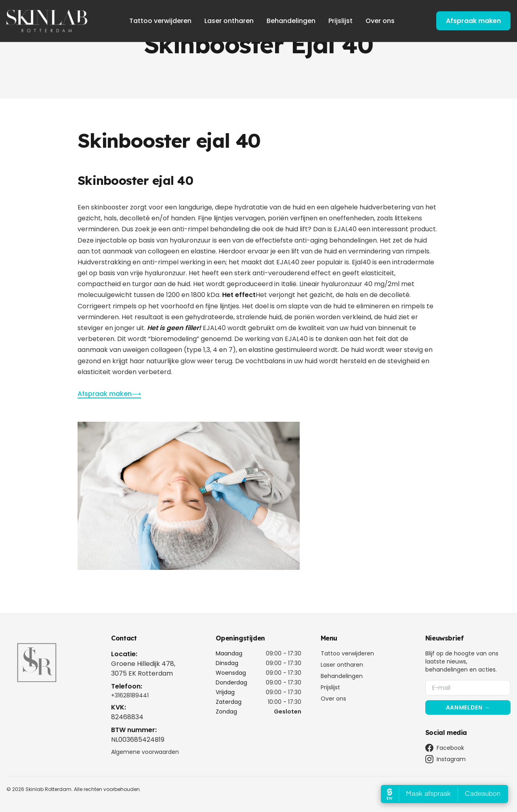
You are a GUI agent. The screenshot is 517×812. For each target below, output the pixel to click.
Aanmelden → (468, 707)
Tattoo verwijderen (160, 21)
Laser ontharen (229, 21)
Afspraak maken (473, 21)
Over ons (380, 21)
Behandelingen (291, 21)
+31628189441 (130, 695)
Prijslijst (340, 21)
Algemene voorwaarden (145, 752)
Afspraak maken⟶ (109, 394)
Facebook (445, 748)
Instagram (446, 759)
